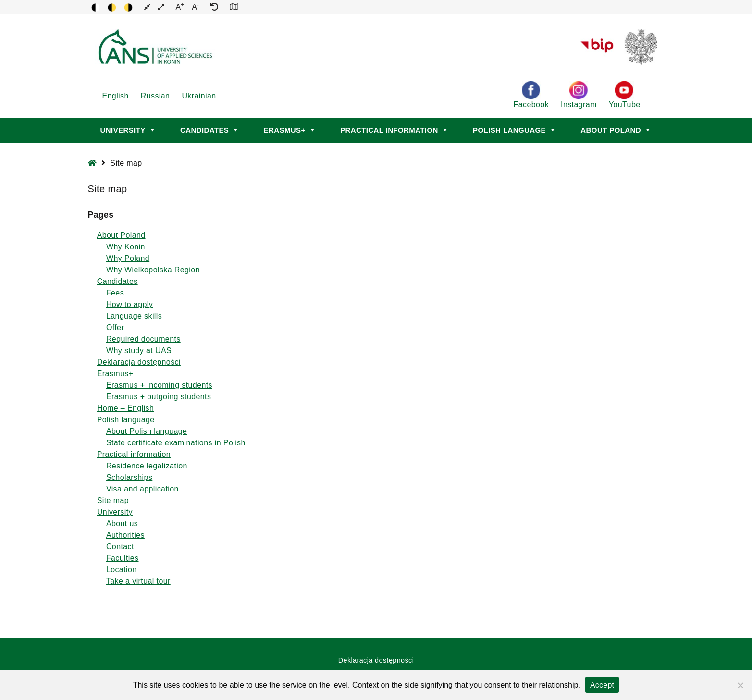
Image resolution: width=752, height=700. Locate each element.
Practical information (394, 130)
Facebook (531, 95)
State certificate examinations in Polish (176, 443)
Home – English (126, 408)
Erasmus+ (290, 130)
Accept (602, 685)
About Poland (616, 130)
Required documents (143, 339)
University (128, 130)
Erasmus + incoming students (159, 385)
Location (122, 570)
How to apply (129, 304)
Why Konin (126, 247)
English (116, 96)
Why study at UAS (139, 350)
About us (122, 523)
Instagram (579, 95)
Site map (113, 500)
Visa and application (142, 489)
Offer (115, 327)
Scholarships (129, 477)
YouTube (625, 95)
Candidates (210, 130)
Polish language (514, 130)
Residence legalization (147, 466)
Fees (115, 293)
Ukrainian (199, 96)
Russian (155, 96)
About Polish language (147, 431)
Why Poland (128, 258)
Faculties (123, 558)
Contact (120, 546)
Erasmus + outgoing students (159, 397)
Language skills (134, 316)
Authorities (125, 535)
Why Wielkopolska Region (153, 270)
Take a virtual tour (138, 581)
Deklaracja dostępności (139, 362)
